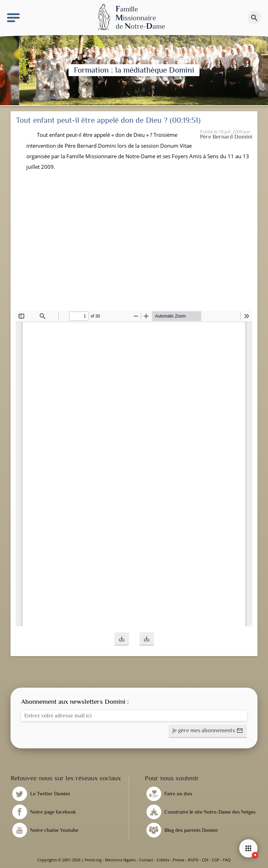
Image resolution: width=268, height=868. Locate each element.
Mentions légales (120, 860)
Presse (179, 860)
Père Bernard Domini (226, 137)
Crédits (163, 860)
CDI (205, 860)
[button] (122, 639)
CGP (216, 860)
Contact (146, 860)
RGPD (193, 860)
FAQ (227, 860)
